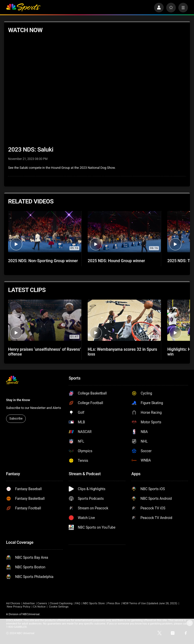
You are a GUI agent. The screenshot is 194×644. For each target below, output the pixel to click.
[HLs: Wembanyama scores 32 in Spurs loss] (124, 320)
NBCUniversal (31, 614)
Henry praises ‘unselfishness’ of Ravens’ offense (44, 352)
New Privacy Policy (19, 607)
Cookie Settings (59, 607)
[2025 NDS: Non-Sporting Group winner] (45, 232)
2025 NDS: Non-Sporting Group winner (43, 261)
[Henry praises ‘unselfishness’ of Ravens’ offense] (45, 320)
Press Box (114, 603)
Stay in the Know (18, 400)
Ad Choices (13, 603)
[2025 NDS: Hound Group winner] (124, 232)
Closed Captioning (61, 603)
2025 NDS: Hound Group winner (116, 261)
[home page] (23, 8)
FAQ (78, 603)
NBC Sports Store (94, 603)
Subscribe (16, 419)
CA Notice (39, 607)
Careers (42, 603)
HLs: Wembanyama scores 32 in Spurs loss (122, 352)
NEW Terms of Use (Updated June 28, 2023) (150, 603)
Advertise (29, 603)
